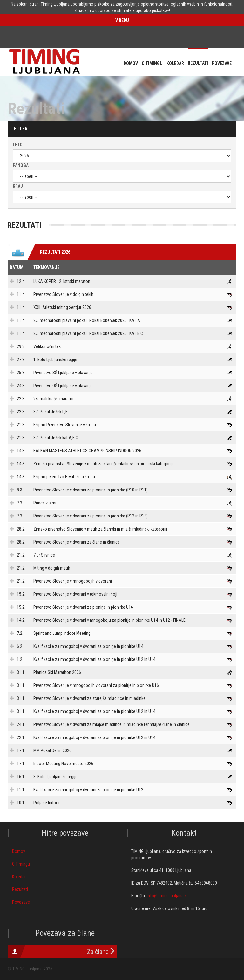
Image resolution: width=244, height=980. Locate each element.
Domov (19, 851)
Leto (18, 145)
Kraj (18, 186)
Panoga (21, 165)
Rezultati (20, 889)
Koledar (19, 877)
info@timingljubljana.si (167, 896)
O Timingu (21, 864)
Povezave (21, 902)
